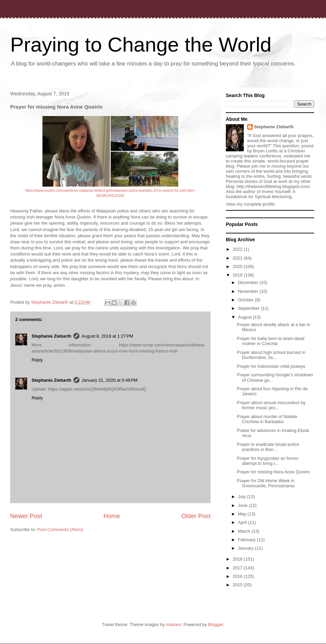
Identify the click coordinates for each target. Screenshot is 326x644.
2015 (238, 585)
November (249, 291)
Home (112, 516)
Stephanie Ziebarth (51, 336)
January (247, 548)
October (247, 300)
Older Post (196, 516)
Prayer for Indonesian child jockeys (271, 366)
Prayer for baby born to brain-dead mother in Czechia (270, 341)
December (249, 282)
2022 (238, 249)
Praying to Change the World (141, 45)
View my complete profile (250, 204)
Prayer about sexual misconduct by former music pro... (271, 405)
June (243, 505)
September (249, 308)
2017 (238, 568)
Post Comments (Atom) (60, 529)
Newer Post (26, 516)
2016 (238, 576)
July (243, 497)
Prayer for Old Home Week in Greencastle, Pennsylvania (266, 483)
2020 (238, 267)
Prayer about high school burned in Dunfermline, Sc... (271, 355)
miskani (174, 624)
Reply (37, 360)
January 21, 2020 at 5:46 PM (110, 380)
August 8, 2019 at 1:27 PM (107, 336)
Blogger (216, 624)
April (243, 522)
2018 (238, 559)
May (243, 514)
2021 (238, 258)
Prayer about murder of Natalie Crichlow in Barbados (267, 419)
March (245, 531)
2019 (238, 275)
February (248, 540)
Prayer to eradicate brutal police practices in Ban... (268, 447)
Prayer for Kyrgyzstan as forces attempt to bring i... (267, 461)
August (246, 317)
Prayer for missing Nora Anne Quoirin (273, 472)
